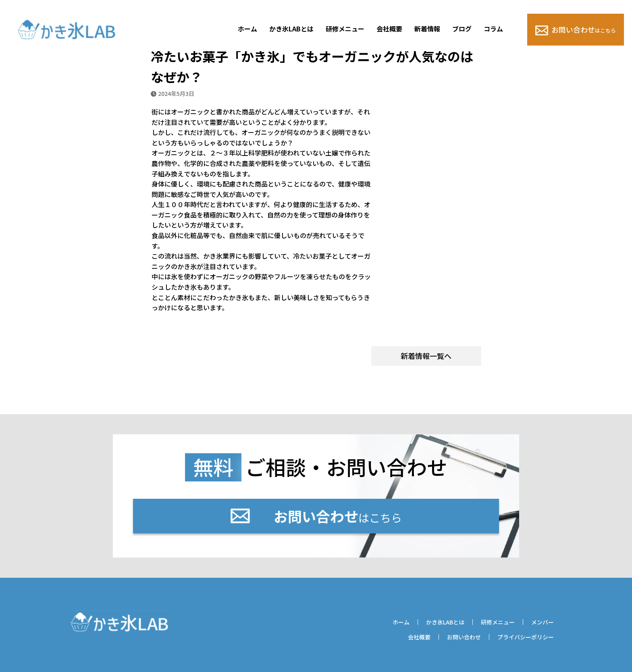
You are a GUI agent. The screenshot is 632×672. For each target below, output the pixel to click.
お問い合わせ (576, 30)
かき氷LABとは (291, 29)
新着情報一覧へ (426, 356)
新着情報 (427, 29)
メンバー (543, 622)
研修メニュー (345, 29)
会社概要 (389, 29)
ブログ (462, 29)
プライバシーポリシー (526, 637)
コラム (493, 29)
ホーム (247, 29)
